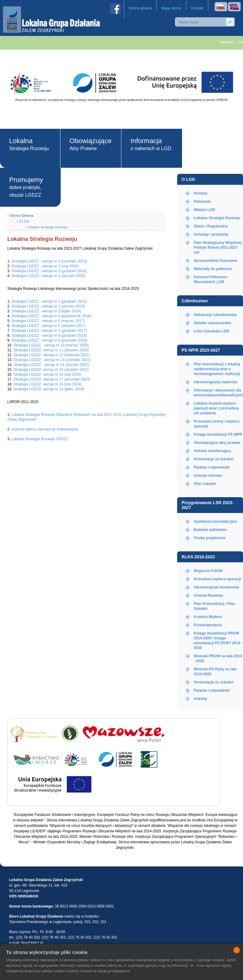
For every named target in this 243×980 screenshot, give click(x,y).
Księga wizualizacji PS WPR (218, 434)
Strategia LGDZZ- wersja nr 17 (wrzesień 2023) (52, 379)
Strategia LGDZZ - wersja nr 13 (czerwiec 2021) (52, 360)
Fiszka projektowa (210, 538)
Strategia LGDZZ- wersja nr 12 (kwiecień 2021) (52, 355)
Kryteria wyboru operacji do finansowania (45, 429)
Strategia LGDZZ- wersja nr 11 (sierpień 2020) (51, 350)
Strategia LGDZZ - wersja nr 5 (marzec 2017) (48, 321)
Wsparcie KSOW (208, 571)
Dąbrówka (229, 42)
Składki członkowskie (213, 323)
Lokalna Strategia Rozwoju (217, 218)
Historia (201, 193)
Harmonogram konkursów (217, 587)
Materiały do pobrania (213, 269)
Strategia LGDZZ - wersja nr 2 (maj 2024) (45, 266)
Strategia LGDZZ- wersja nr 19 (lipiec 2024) (49, 389)
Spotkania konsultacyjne (215, 522)
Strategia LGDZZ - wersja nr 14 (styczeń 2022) (51, 365)
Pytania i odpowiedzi (212, 467)
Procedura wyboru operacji (218, 579)
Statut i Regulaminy (211, 226)
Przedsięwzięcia (208, 625)
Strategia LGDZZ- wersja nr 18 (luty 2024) (47, 384)
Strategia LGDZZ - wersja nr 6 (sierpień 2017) (48, 326)
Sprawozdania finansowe (216, 261)
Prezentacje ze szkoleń (214, 459)
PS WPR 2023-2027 (201, 350)
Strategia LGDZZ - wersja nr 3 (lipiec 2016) (46, 311)
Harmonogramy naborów (216, 382)
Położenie (202, 202)
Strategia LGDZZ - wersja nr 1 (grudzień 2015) (49, 301)
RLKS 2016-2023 (198, 557)
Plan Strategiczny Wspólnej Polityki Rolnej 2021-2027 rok (218, 248)
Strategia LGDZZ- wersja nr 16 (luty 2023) (47, 374)
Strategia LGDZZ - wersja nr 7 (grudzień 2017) (49, 331)
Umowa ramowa (208, 476)
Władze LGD (205, 210)
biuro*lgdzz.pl (32, 943)
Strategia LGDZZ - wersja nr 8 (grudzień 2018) (49, 335)
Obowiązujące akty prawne (217, 443)
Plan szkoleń (205, 484)
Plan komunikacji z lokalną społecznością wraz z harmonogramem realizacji (217, 369)
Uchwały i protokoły (211, 234)
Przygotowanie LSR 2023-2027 (208, 505)
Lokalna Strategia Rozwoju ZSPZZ (39, 439)
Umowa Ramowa (208, 595)
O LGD (188, 179)
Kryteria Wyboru (208, 617)
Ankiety (200, 699)
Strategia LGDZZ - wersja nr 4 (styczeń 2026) (48, 276)
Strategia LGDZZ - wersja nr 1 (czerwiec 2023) (49, 261)
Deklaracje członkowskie (215, 315)
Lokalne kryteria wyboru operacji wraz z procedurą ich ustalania (216, 408)
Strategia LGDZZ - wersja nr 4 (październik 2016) (51, 316)
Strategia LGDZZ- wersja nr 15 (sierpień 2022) (51, 370)
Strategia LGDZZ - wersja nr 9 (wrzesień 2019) (49, 340)
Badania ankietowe (210, 530)
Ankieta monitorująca (213, 451)
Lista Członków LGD (212, 331)
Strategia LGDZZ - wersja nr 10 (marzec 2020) (51, 345)
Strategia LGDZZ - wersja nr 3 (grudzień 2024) (49, 271)
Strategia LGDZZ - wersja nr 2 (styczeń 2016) (48, 306)
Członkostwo (195, 301)
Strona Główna (22, 216)
